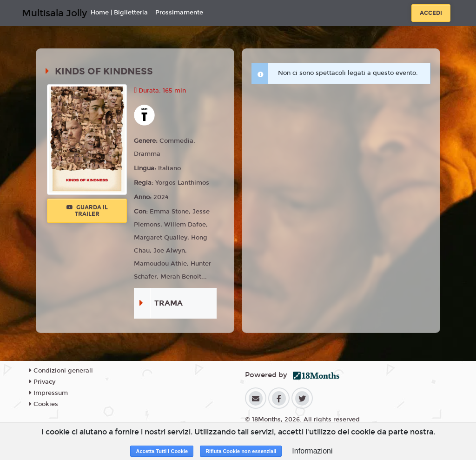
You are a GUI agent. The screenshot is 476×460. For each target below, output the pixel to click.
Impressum (49, 393)
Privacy (42, 382)
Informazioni (312, 451)
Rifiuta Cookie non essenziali (241, 451)
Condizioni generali (61, 371)
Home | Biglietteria (119, 13)
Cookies (44, 404)
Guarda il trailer (87, 211)
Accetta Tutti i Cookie (162, 451)
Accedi (431, 13)
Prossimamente (179, 13)
